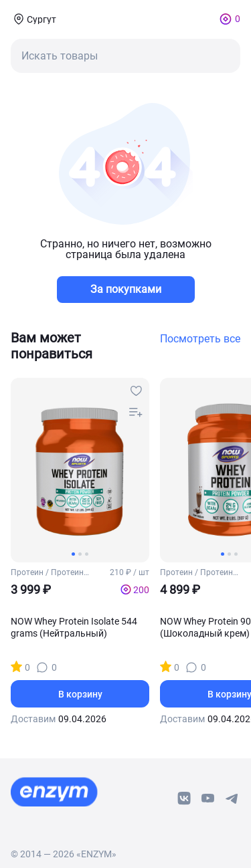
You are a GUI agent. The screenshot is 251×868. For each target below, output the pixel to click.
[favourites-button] (136, 391)
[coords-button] (33, 19)
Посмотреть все (200, 339)
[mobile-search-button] (125, 56)
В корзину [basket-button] (80, 694)
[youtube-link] (208, 798)
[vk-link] (184, 798)
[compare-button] (136, 413)
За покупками (126, 289)
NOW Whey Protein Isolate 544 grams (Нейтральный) (74, 627)
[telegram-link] (232, 798)
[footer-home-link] (54, 792)
